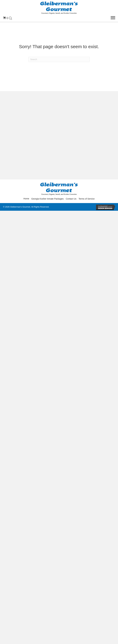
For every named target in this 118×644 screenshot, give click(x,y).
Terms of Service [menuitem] (87, 199)
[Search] (59, 59)
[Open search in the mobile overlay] (10, 18)
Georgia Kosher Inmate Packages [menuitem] (47, 199)
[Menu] (113, 18)
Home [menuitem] (26, 199)
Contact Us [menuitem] (71, 199)
